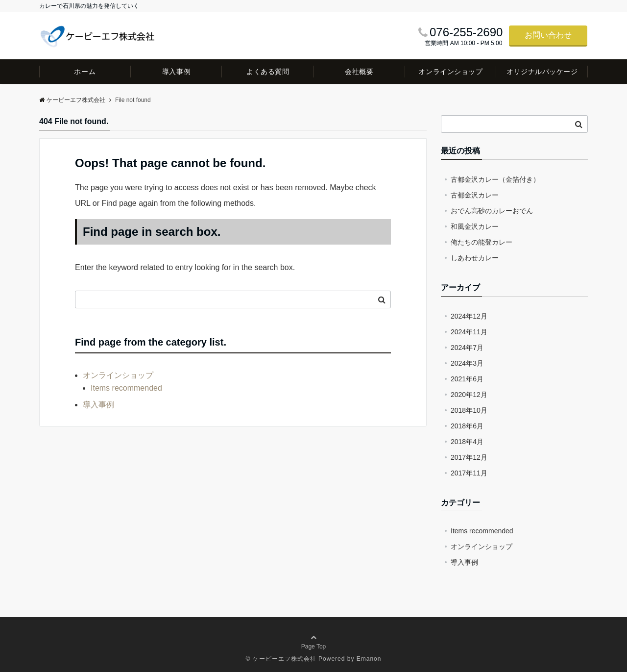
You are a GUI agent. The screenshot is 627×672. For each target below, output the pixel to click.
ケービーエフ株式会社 (72, 100)
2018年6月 (467, 426)
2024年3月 (467, 363)
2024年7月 (467, 348)
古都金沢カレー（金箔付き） (495, 179)
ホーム (85, 72)
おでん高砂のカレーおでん (492, 211)
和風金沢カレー (475, 226)
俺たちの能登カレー (482, 242)
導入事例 (176, 72)
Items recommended (126, 388)
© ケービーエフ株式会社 (281, 659)
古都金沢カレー (475, 195)
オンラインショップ (450, 72)
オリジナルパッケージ (542, 72)
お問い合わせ (548, 35)
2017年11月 (469, 473)
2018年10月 (469, 410)
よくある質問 (268, 72)
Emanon (369, 659)
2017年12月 (469, 457)
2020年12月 (469, 395)
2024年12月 (469, 316)
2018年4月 (467, 442)
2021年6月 (467, 379)
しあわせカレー (475, 258)
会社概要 (359, 72)
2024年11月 (469, 332)
